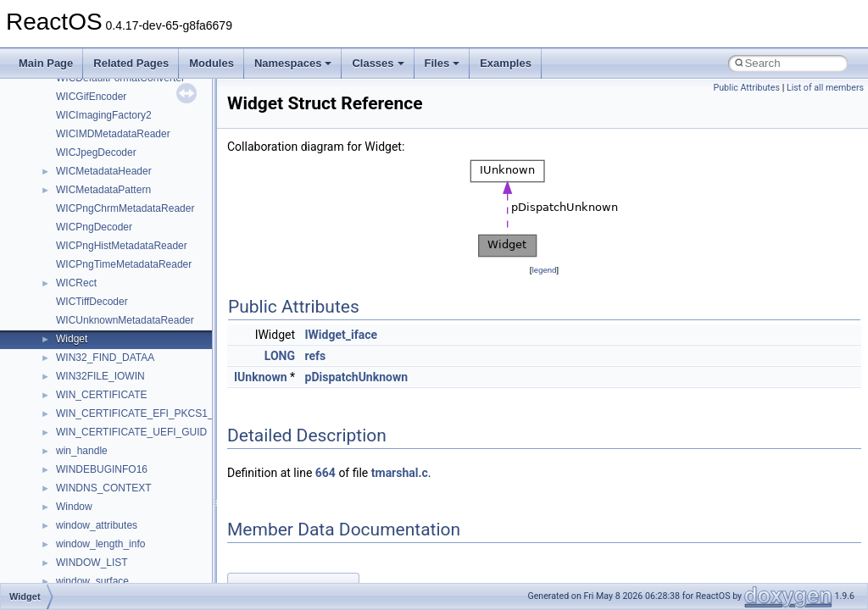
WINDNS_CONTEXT (104, 488)
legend (544, 270)
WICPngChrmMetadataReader (125, 208)
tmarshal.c (400, 473)
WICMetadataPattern (103, 190)
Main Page (46, 63)
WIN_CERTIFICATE (102, 395)
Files (442, 63)
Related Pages (131, 63)
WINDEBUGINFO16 (102, 469)
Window (74, 507)
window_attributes (97, 525)
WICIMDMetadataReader (113, 134)
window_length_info (100, 544)
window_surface (92, 581)
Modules (211, 63)
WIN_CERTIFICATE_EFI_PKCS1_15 (140, 413)
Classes (378, 63)
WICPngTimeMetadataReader (124, 264)
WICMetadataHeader (104, 171)
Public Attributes (746, 88)
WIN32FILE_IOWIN (100, 376)
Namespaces (293, 63)
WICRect (76, 283)
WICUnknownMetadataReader (125, 320)
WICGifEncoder (91, 97)
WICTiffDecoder (92, 302)
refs (316, 356)
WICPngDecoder (94, 227)
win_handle (82, 451)
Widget (72, 339)
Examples (506, 63)
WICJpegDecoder (96, 152)
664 (325, 473)
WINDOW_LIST (92, 563)
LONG (280, 356)
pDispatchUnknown (357, 377)
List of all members (825, 88)
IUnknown (261, 377)
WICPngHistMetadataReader (122, 246)
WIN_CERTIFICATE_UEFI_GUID (131, 432)
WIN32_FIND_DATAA (105, 358)
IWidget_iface (342, 335)
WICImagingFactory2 (104, 115)
